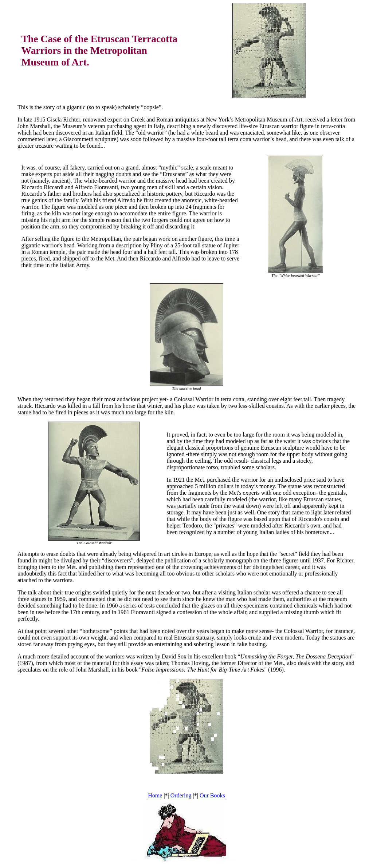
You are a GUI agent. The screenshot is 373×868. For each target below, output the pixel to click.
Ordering (181, 795)
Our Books (212, 795)
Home (155, 795)
